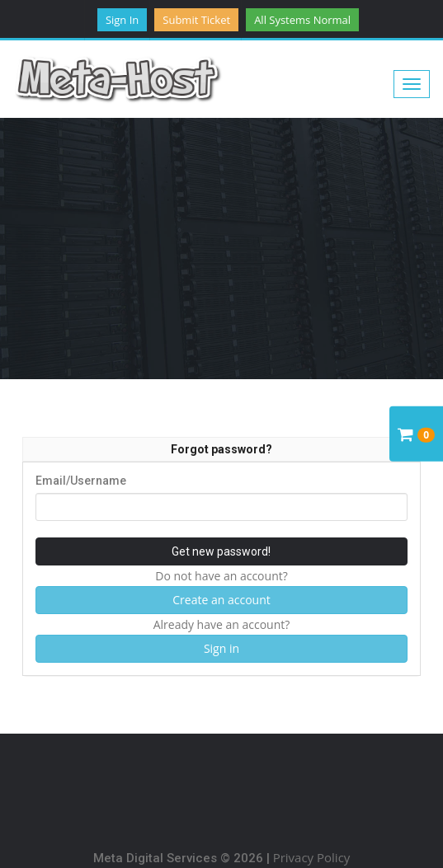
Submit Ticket (196, 20)
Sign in (122, 20)
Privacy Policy (312, 857)
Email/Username (81, 481)
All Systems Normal (302, 20)
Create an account (221, 600)
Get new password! (221, 551)
